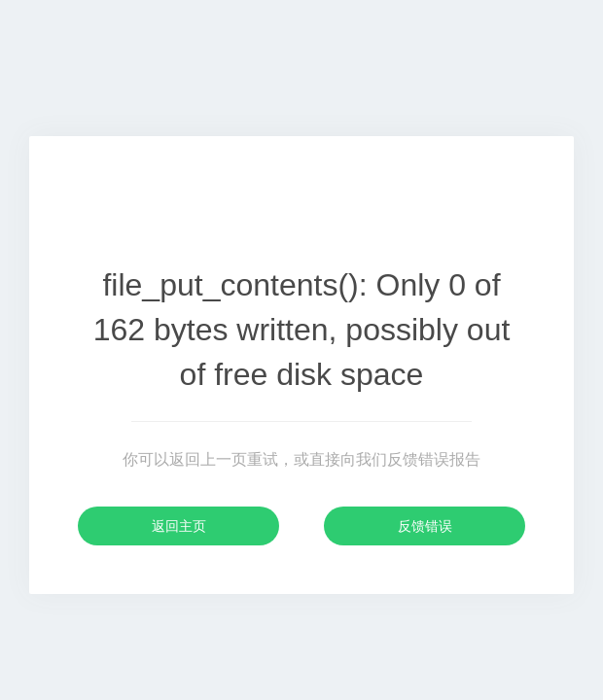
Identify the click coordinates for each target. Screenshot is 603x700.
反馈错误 (425, 526)
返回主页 (179, 526)
